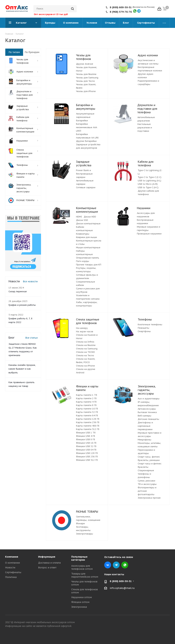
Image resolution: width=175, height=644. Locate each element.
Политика (11, 577)
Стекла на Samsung (87, 349)
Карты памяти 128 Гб (88, 419)
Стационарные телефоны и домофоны (146, 474)
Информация (47, 557)
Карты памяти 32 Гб (87, 412)
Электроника (79, 607)
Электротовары (85, 534)
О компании (12, 563)
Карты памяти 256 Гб (88, 422)
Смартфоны (144, 331)
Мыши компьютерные (88, 247)
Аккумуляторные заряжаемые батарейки (85, 117)
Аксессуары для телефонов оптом (82, 567)
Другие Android (85, 64)
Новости (10, 568)
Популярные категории (79, 558)
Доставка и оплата (49, 563)
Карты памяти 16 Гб (87, 409)
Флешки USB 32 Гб (86, 446)
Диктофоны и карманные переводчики (145, 426)
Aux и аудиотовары (149, 399)
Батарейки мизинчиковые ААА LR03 (87, 127)
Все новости (30, 281)
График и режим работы (22, 305)
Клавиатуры (83, 234)
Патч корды (83, 261)
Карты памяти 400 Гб (88, 426)
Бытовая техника (147, 412)
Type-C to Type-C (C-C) (150, 177)
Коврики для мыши (86, 237)
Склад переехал (18, 291)
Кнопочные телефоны (150, 324)
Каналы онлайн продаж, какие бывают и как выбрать (22, 369)
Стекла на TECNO (85, 352)
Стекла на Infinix (85, 342)
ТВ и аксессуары (147, 484)
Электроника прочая (149, 498)
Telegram (116, 565)
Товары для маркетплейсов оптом (85, 575)
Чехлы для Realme (86, 74)
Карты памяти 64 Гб (87, 416)
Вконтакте (108, 565)
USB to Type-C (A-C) (148, 187)
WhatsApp (125, 565)
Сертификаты (13, 572)
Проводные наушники (149, 234)
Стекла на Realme (86, 345)
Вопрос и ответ (47, 568)
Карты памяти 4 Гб (86, 402)
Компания (12, 557)
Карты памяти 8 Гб (86, 405)
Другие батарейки (86, 141)
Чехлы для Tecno (85, 81)
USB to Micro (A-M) (148, 184)
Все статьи (31, 338)
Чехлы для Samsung (87, 78)
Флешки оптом (80, 602)
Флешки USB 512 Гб (87, 460)
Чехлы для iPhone (86, 91)
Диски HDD (90, 217)
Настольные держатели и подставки (145, 128)
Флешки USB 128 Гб (87, 453)
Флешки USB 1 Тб (86, 433)
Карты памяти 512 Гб (88, 429)
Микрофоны (144, 440)
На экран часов (85, 331)
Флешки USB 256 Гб (87, 457)
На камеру (82, 328)
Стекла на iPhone (85, 366)
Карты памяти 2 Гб (86, 398)
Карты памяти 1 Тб (87, 395)
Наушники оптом (82, 597)
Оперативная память (88, 258)
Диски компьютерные (88, 224)
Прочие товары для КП (89, 265)
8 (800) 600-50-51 (121, 7)
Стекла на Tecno (85, 355)
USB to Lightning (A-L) (149, 181)
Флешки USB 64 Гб (86, 450)
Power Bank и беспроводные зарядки (84, 174)
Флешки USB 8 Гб (86, 439)
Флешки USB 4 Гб (86, 436)
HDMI (79, 217)
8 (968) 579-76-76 (121, 12)
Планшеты (143, 328)
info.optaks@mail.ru (122, 588)
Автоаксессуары (147, 409)
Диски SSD (82, 220)
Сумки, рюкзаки (146, 481)
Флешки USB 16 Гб (86, 443)
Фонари (80, 523)
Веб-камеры (144, 416)
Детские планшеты (148, 419)
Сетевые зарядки (86, 187)
